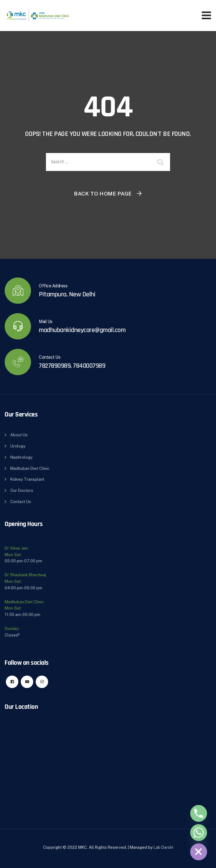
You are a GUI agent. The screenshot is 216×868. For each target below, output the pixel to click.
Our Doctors (22, 490)
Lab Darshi (163, 847)
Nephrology (21, 457)
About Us (19, 435)
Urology (18, 446)
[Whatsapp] (199, 833)
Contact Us (21, 502)
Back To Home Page (103, 194)
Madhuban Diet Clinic (30, 468)
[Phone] (199, 813)
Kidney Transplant (27, 479)
